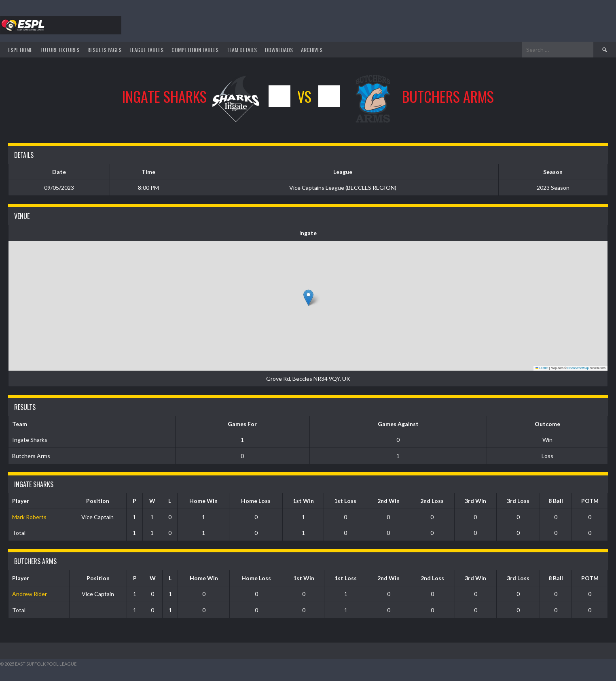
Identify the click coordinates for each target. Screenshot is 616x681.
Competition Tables (195, 50)
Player (21, 501)
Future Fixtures (60, 50)
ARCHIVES (312, 50)
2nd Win (388, 501)
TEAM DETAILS (242, 50)
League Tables (146, 50)
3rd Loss (518, 501)
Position (98, 501)
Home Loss (256, 501)
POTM (590, 501)
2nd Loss (432, 501)
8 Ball (556, 501)
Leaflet (542, 368)
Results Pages (104, 50)
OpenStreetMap (578, 368)
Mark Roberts (29, 517)
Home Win (203, 501)
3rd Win (475, 501)
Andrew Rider (30, 594)
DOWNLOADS (279, 50)
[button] (308, 298)
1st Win (303, 501)
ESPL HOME (20, 50)
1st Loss (345, 501)
